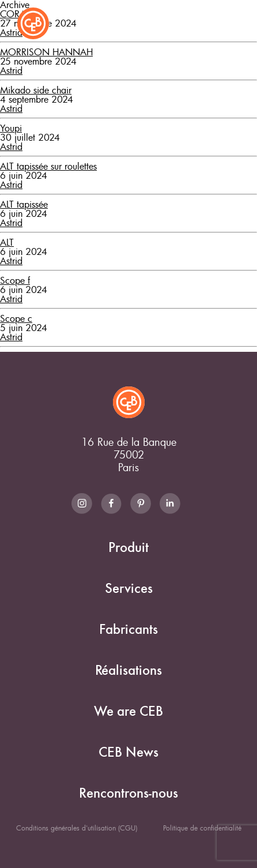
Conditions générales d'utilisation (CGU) (77, 828)
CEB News (128, 752)
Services (129, 589)
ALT (7, 242)
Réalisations (128, 670)
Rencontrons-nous (128, 793)
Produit (128, 548)
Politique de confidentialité (202, 828)
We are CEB (128, 711)
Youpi (11, 128)
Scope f (15, 280)
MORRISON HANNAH (46, 52)
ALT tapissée (24, 204)
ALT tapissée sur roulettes (48, 166)
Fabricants (128, 630)
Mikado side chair (36, 90)
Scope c (16, 318)
